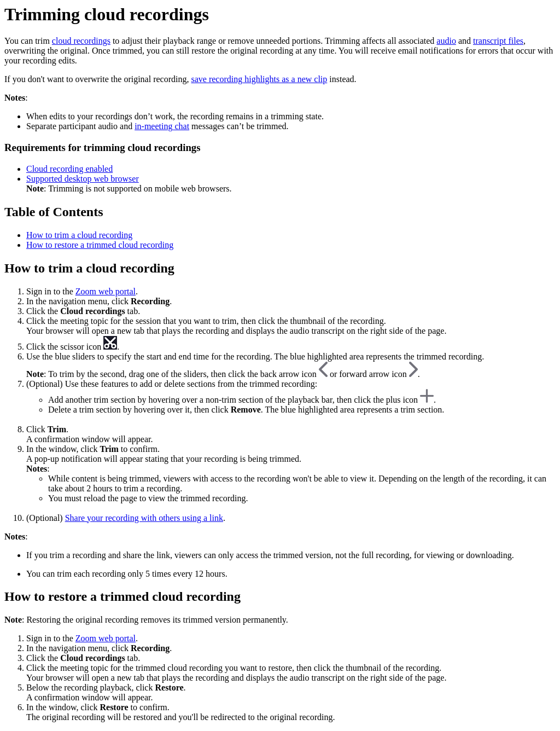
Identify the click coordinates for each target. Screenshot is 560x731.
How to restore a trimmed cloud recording (100, 245)
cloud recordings (81, 41)
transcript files (498, 41)
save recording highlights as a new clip (259, 79)
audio (446, 41)
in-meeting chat (162, 126)
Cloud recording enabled (69, 169)
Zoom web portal (106, 291)
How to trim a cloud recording (79, 235)
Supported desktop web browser (83, 179)
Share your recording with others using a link (144, 518)
